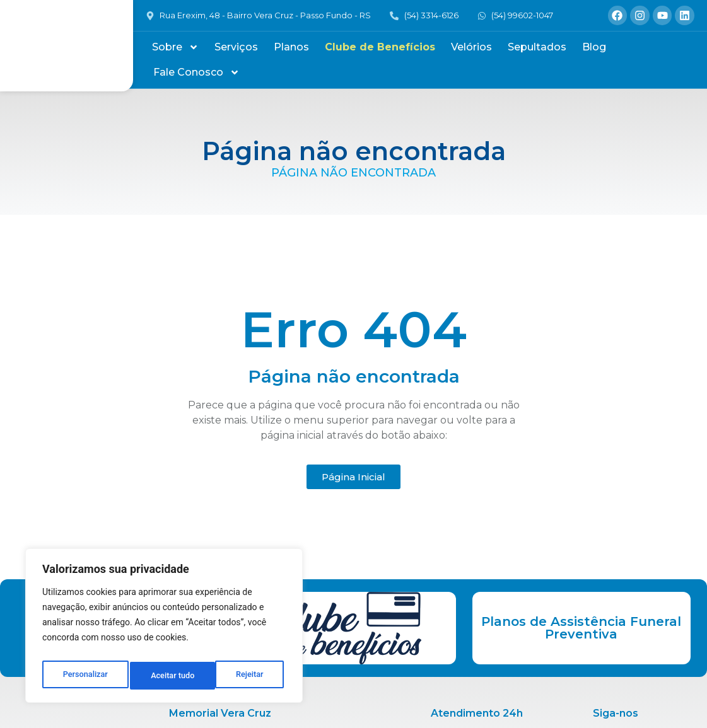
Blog (594, 47)
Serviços (236, 47)
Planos (291, 47)
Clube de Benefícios (380, 47)
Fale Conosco (196, 72)
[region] (164, 629)
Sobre (175, 47)
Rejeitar (165, 676)
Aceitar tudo (244, 676)
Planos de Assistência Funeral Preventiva (581, 628)
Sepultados (537, 47)
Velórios (471, 47)
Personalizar (85, 676)
